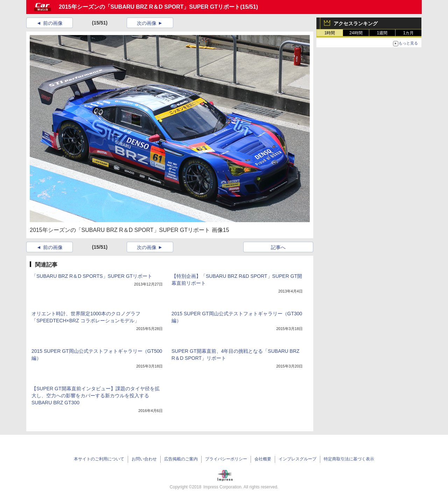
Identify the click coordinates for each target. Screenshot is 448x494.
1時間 (330, 33)
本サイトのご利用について (99, 459)
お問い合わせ (144, 459)
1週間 (382, 33)
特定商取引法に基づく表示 (349, 459)
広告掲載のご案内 (181, 459)
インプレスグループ (297, 459)
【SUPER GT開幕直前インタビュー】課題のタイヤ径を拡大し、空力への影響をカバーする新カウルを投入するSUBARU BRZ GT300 (96, 396)
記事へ (278, 247)
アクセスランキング (356, 23)
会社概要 (263, 459)
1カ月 (409, 33)
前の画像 (53, 23)
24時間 (356, 33)
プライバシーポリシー (226, 459)
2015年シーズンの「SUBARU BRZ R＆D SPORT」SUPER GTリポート (149, 7)
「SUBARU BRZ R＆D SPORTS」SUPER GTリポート (92, 276)
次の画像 (147, 23)
